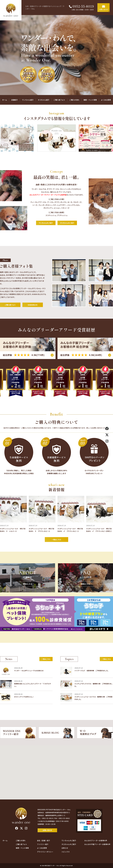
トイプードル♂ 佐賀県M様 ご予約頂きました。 (92, 671)
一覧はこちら (56, 540)
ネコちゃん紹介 (44, 100)
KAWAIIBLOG (33, 305)
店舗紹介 (15, 100)
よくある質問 (106, 100)
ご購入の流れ (74, 100)
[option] (57, 138)
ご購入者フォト (59, 100)
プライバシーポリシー (45, 852)
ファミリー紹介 (43, 844)
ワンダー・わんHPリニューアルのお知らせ (29, 671)
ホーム (5, 100)
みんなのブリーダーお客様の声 (96, 840)
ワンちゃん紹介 (28, 100)
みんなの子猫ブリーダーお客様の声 (97, 844)
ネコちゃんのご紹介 (67, 223)
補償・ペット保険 (90, 100)
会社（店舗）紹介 (43, 840)
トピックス (66, 852)
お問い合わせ (47, 830)
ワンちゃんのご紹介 (46, 223)
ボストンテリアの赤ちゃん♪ (24, 697)
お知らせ (65, 848)
